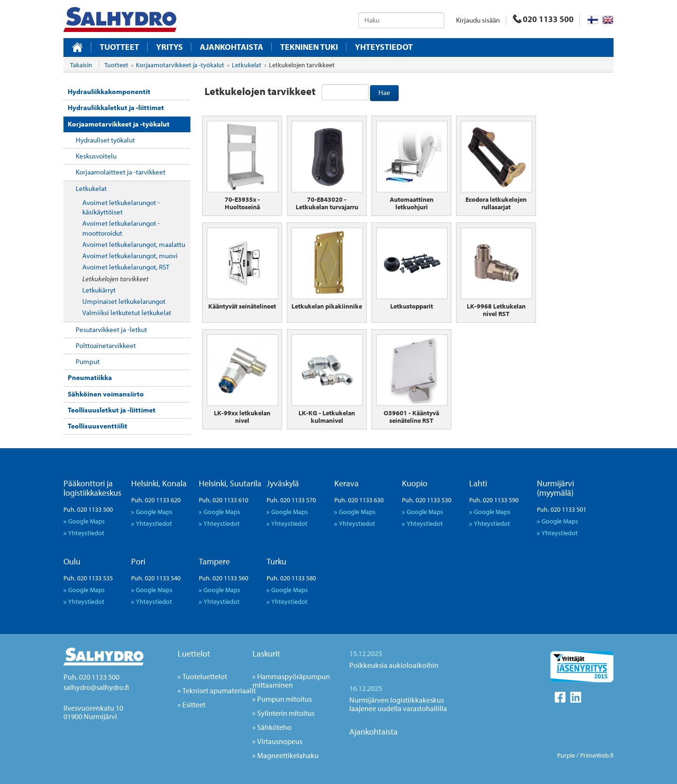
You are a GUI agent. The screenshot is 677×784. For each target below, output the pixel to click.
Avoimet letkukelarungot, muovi (130, 256)
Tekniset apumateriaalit (219, 690)
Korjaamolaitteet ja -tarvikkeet (121, 172)
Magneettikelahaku (288, 755)
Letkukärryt (99, 290)
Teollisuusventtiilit (98, 426)
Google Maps (87, 521)
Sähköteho (274, 727)
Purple (566, 755)
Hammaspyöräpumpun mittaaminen (291, 681)
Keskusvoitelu (96, 156)
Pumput (88, 361)
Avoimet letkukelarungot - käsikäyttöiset (121, 207)
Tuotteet (119, 47)
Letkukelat (91, 188)
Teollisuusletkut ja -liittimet (112, 410)
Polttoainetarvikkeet (106, 345)
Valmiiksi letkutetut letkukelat (127, 313)
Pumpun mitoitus (284, 699)
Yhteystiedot (384, 47)
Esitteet (194, 705)
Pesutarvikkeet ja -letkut (111, 329)
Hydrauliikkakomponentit (109, 91)
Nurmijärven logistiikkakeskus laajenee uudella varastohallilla (398, 704)
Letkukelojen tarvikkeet (115, 279)
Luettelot (194, 653)
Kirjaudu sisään (478, 20)
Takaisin (81, 65)
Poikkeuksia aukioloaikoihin (394, 665)
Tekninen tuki (309, 47)
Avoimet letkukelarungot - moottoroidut (121, 228)
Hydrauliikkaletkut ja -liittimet (116, 107)
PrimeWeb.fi (597, 755)
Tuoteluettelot (205, 676)
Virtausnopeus (280, 741)
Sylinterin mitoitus (286, 713)
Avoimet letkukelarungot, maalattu (134, 244)
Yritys (169, 47)
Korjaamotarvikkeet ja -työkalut (119, 124)
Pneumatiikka (90, 377)
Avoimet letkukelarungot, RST (126, 267)
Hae (384, 92)
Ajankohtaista (232, 47)
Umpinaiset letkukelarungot (124, 301)
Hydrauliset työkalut (105, 140)
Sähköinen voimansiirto (106, 394)
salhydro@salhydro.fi (96, 687)
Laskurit (266, 653)
